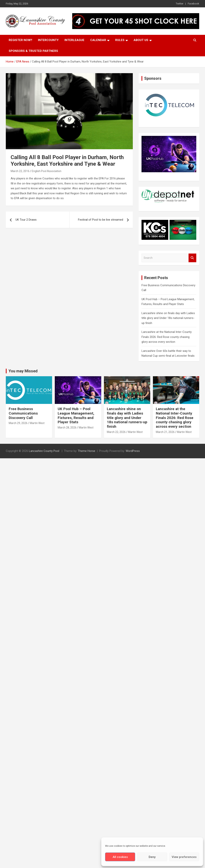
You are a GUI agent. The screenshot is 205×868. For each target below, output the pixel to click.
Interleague (74, 40)
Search (192, 258)
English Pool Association (47, 171)
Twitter (180, 4)
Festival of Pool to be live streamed (101, 220)
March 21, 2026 (165, 432)
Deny (152, 857)
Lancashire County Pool (44, 451)
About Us (141, 40)
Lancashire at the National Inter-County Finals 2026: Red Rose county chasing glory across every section (167, 337)
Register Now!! (20, 40)
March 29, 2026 (18, 423)
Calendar (98, 40)
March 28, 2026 (67, 428)
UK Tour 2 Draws (26, 220)
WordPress (133, 451)
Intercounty (48, 40)
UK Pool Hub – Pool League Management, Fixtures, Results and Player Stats (76, 415)
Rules (120, 40)
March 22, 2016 (20, 171)
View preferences (184, 857)
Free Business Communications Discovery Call (23, 413)
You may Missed (23, 371)
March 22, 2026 (116, 432)
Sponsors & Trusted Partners (33, 51)
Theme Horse (87, 451)
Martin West (37, 423)
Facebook (193, 4)
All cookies (120, 857)
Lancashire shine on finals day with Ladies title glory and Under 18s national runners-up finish (168, 318)
